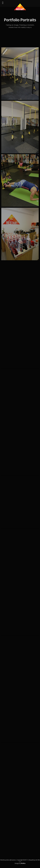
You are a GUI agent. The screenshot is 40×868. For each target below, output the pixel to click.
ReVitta (23, 863)
